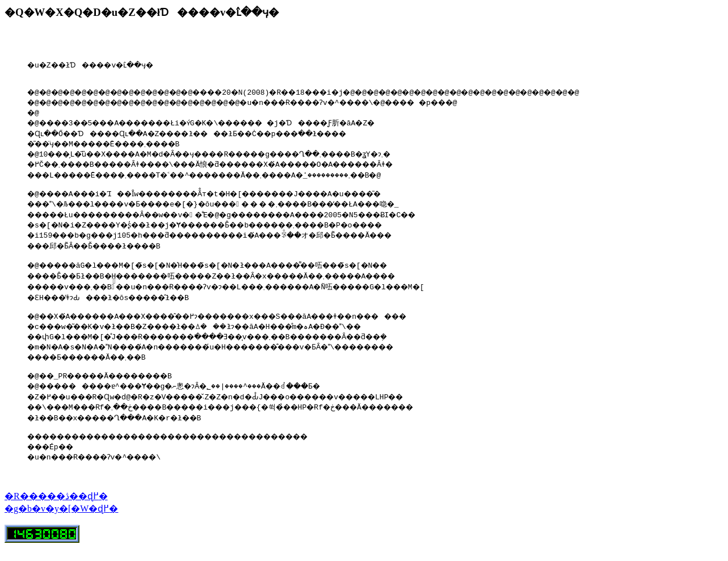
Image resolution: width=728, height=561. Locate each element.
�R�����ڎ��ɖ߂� (56, 510)
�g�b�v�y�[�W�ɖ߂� (61, 522)
